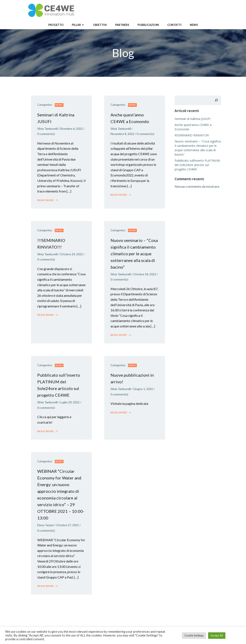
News (194, 25)
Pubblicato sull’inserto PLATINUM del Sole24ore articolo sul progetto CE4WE (197, 165)
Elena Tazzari (45, 525)
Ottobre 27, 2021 (67, 525)
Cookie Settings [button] (194, 635)
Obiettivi (100, 25)
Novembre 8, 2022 (122, 134)
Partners (122, 25)
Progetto (56, 25)
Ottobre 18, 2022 (145, 274)
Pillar (78, 25)
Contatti (174, 25)
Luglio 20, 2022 (70, 402)
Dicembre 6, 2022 (71, 129)
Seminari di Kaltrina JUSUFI (193, 119)
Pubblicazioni (148, 25)
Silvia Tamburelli (47, 129)
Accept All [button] (217, 635)
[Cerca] (216, 100)
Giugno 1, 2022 (143, 389)
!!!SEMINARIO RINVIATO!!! (192, 135)
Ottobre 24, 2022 (71, 254)
